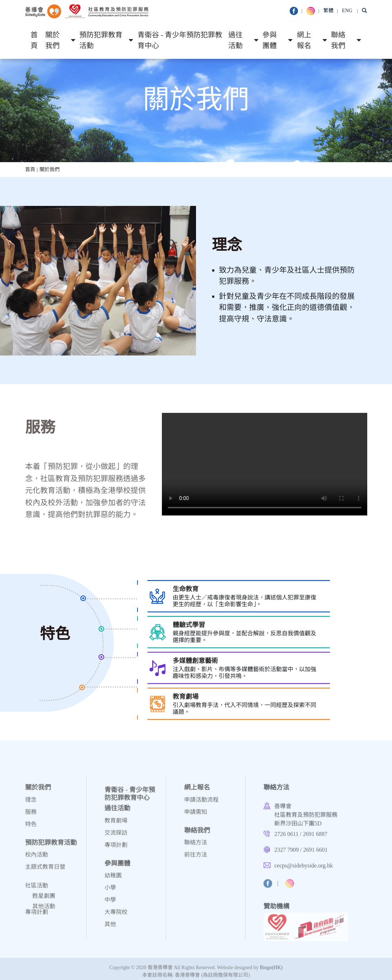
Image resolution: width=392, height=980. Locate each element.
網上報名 (304, 41)
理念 (31, 803)
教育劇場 (116, 824)
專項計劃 (37, 916)
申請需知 (196, 816)
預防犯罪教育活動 (101, 41)
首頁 (34, 41)
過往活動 (235, 41)
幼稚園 (113, 879)
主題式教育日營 (45, 870)
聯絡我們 (338, 41)
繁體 (328, 11)
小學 (110, 891)
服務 (31, 816)
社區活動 (37, 897)
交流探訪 (116, 836)
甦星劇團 (44, 908)
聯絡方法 (196, 846)
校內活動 (37, 858)
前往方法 (196, 858)
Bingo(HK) (271, 970)
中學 (110, 903)
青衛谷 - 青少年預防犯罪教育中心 (180, 41)
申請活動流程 (201, 803)
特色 (31, 828)
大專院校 (116, 916)
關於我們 (52, 41)
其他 (110, 928)
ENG (347, 11)
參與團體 (270, 41)
